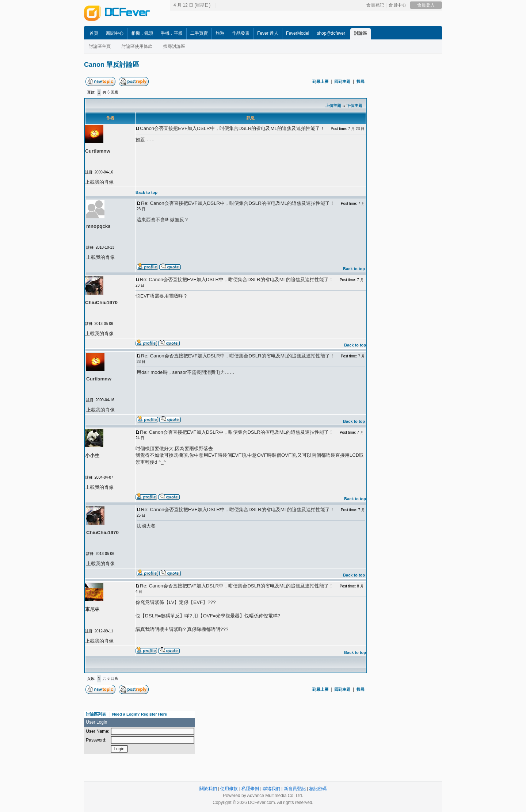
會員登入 (426, 5)
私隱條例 (250, 789)
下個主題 (354, 106)
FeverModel (298, 33)
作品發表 (241, 33)
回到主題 (342, 81)
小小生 (92, 455)
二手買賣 (199, 33)
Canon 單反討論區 (112, 65)
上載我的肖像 (99, 182)
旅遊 (220, 33)
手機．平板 (172, 33)
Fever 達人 (268, 33)
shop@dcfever (331, 33)
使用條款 (229, 789)
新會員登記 (295, 789)
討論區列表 (96, 714)
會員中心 (397, 5)
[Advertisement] (435, 185)
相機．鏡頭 (142, 33)
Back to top (146, 192)
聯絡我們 (271, 789)
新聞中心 (115, 33)
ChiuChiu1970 (101, 302)
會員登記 (375, 5)
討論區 (361, 33)
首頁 (94, 33)
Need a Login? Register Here (140, 714)
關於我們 (208, 789)
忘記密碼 (318, 789)
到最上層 (320, 81)
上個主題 (333, 106)
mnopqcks (98, 226)
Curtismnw (98, 151)
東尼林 (92, 609)
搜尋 (361, 81)
